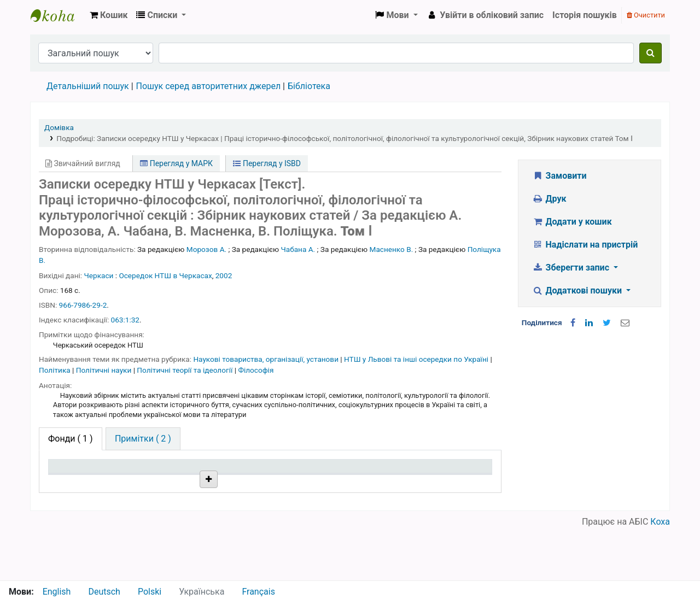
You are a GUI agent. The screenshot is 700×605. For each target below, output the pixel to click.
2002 (224, 275)
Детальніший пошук (88, 86)
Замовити (559, 176)
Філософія (256, 370)
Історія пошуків (585, 15)
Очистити (646, 15)
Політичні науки (105, 370)
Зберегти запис (572, 268)
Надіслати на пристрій (585, 245)
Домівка (59, 127)
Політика (56, 370)
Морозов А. (206, 249)
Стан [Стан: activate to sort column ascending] (331, 482)
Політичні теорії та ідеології (185, 370)
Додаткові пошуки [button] (578, 290)
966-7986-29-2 (83, 305)
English (57, 592)
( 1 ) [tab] (71, 439)
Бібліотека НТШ (177, 507)
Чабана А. (298, 249)
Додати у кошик (572, 222)
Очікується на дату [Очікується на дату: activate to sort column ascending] (446, 482)
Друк (549, 199)
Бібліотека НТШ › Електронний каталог (58, 15)
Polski (150, 592)
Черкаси (99, 275)
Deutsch (104, 592)
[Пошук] (651, 53)
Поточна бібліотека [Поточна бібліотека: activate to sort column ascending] (163, 477)
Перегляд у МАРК (176, 163)
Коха (660, 574)
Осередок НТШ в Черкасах (165, 275)
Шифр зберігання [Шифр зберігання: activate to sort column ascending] (265, 482)
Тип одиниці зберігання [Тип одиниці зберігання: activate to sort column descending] (78, 477)
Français (258, 592)
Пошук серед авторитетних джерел (209, 86)
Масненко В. (392, 249)
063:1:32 (125, 320)
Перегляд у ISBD (267, 163)
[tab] (143, 439)
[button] (109, 15)
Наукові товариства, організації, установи (267, 359)
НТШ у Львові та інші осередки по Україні (417, 359)
